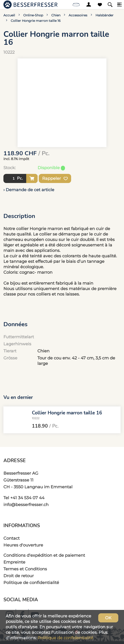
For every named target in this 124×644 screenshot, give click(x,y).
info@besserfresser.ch (26, 505)
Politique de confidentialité (31, 583)
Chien (56, 15)
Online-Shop (33, 15)
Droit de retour (19, 576)
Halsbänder (105, 15)
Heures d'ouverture (23, 545)
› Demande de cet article (29, 190)
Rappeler (55, 178)
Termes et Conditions (25, 569)
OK (108, 618)
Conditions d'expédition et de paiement (44, 555)
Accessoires (78, 15)
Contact (12, 538)
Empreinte (14, 562)
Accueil (9, 15)
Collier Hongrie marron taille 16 (36, 21)
